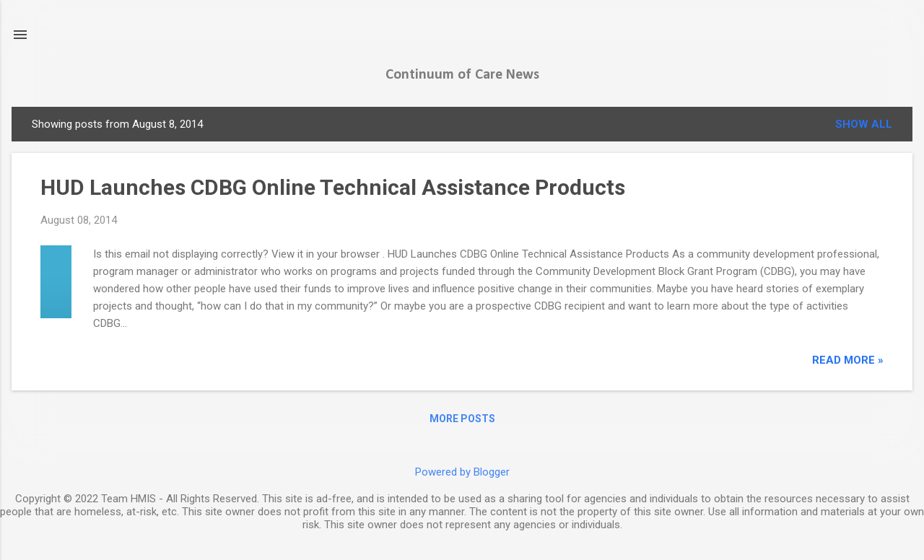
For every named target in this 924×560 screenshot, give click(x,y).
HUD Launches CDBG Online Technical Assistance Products (333, 187)
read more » (848, 360)
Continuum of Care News (462, 75)
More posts (462, 419)
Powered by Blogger (462, 472)
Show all (864, 124)
